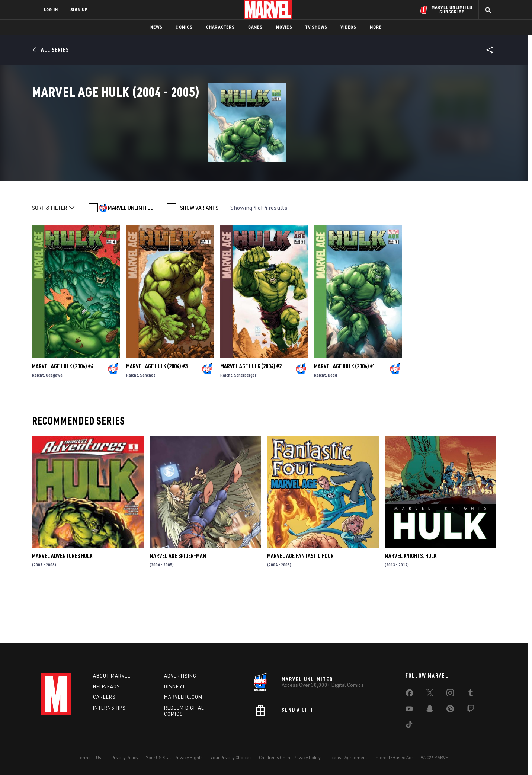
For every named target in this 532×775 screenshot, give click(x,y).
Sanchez (148, 426)
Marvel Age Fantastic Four (300, 607)
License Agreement (348, 757)
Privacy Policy (125, 757)
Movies (284, 27)
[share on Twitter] (430, 694)
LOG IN (51, 9)
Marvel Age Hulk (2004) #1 (345, 417)
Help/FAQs (107, 686)
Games (255, 27)
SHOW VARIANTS (199, 259)
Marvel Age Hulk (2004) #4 (63, 417)
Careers (104, 697)
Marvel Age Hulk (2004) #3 (157, 417)
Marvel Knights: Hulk (411, 607)
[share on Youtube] (409, 710)
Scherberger (245, 426)
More (376, 27)
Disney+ (175, 686)
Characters (220, 27)
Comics (184, 27)
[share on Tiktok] (409, 726)
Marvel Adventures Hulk (62, 607)
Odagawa (54, 426)
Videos (348, 27)
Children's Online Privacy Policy (290, 757)
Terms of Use (91, 757)
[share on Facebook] (409, 695)
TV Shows (316, 27)
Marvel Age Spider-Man (178, 607)
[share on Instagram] (450, 694)
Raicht (38, 426)
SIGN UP (79, 9)
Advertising (180, 676)
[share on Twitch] (471, 710)
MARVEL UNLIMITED (131, 259)
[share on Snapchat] (430, 710)
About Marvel (112, 676)
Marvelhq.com (183, 697)
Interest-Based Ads (394, 757)
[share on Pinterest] (450, 710)
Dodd (332, 426)
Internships (109, 708)
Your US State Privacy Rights (174, 757)
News (156, 27)
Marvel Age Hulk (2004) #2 (251, 417)
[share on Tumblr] (471, 694)
